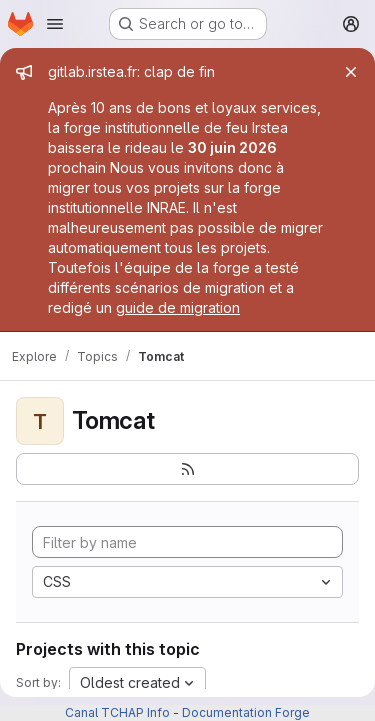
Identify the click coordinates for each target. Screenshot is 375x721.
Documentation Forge (246, 712)
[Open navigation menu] (55, 24)
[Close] (351, 72)
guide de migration (178, 307)
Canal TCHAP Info (117, 712)
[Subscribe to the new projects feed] (187, 469)
